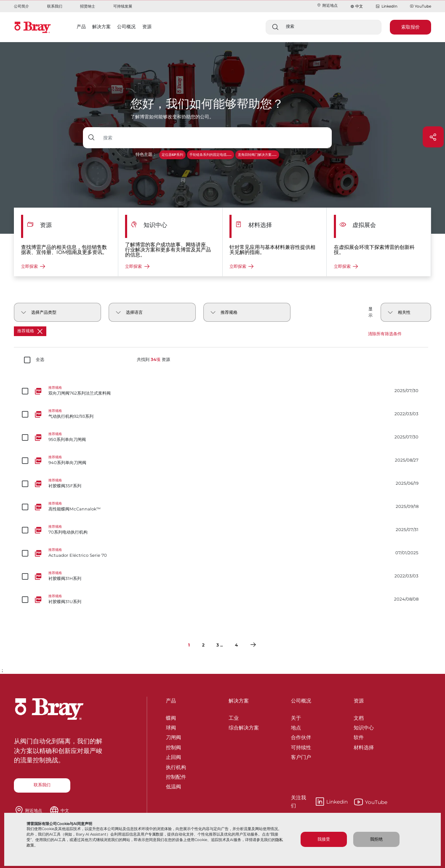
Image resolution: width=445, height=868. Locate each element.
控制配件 (176, 776)
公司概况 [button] (126, 27)
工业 (234, 717)
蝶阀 (171, 717)
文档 (359, 717)
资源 (359, 701)
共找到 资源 (153, 360)
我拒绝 (376, 839)
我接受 (324, 839)
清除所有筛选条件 (385, 334)
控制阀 (173, 746)
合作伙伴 (301, 736)
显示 (370, 312)
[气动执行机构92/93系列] (222, 414)
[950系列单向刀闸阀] (222, 437)
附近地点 (327, 5)
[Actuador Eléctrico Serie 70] (222, 553)
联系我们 (55, 6)
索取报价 (410, 27)
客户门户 (301, 756)
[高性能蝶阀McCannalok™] (222, 507)
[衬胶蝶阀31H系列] (222, 576)
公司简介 (21, 6)
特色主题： (146, 154)
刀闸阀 (173, 736)
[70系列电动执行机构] (222, 530)
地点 (296, 726)
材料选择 (364, 746)
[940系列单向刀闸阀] (222, 461)
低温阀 (173, 785)
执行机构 (176, 766)
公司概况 (301, 701)
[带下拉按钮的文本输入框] (216, 138)
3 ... (220, 645)
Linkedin (319, 802)
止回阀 (173, 756)
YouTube (421, 7)
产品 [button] (81, 27)
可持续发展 (123, 6)
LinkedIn (386, 7)
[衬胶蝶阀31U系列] (222, 600)
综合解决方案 (244, 726)
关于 (296, 717)
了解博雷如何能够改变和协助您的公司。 (172, 117)
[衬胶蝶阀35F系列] (222, 484)
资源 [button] (147, 27)
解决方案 (239, 701)
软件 (359, 736)
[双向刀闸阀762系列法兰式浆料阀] (222, 391)
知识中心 (364, 726)
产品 (171, 701)
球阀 (171, 726)
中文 (359, 6)
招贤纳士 (88, 6)
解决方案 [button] (101, 27)
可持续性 (301, 746)
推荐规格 (30, 331)
